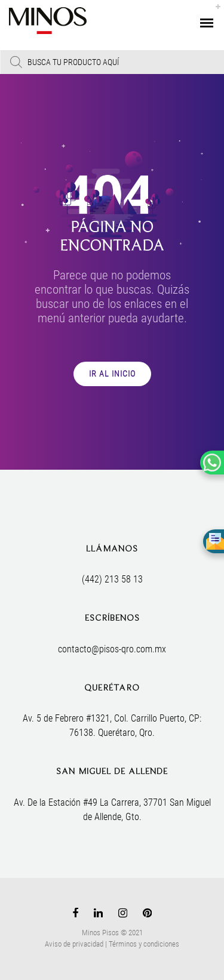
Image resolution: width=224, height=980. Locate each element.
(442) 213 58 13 (112, 579)
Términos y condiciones (144, 944)
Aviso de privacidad (74, 944)
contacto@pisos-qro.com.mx (112, 649)
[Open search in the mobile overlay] (112, 62)
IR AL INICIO (112, 374)
